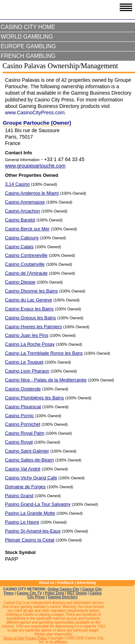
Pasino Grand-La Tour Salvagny (38, 504)
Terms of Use (13, 638)
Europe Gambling (28, 46)
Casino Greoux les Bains (30, 318)
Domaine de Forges (25, 487)
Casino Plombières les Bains (34, 398)
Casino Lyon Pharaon (27, 371)
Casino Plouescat (23, 407)
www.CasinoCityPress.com (35, 113)
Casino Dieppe (20, 282)
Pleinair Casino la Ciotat (30, 540)
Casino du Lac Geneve (28, 300)
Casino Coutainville (25, 264)
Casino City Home (28, 27)
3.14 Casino (17, 184)
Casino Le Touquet (24, 362)
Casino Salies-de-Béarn (29, 460)
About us (46, 583)
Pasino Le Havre (22, 522)
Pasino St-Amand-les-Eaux (33, 531)
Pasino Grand (19, 496)
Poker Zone (54, 593)
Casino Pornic (19, 416)
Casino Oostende (23, 389)
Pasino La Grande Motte (30, 513)
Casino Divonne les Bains (31, 291)
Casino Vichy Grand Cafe (31, 478)
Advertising (86, 583)
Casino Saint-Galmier (27, 451)
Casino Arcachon (22, 211)
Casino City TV (29, 593)
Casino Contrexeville (26, 255)
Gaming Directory (63, 597)
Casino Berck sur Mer (27, 229)
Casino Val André (23, 469)
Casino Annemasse (25, 202)
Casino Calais (19, 247)
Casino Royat (19, 442)
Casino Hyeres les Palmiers (33, 327)
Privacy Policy (36, 638)
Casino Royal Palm (25, 433)
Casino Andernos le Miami (32, 193)
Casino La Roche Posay (30, 344)
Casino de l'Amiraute (26, 273)
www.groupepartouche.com (35, 166)
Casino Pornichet (23, 424)
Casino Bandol (20, 220)
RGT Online (77, 593)
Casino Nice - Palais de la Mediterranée (46, 380)
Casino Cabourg (22, 238)
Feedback (66, 583)
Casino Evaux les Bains (29, 309)
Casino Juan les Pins (27, 335)
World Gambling (27, 37)
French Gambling (28, 56)
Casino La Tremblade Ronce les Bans (44, 353)
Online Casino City (64, 589)
